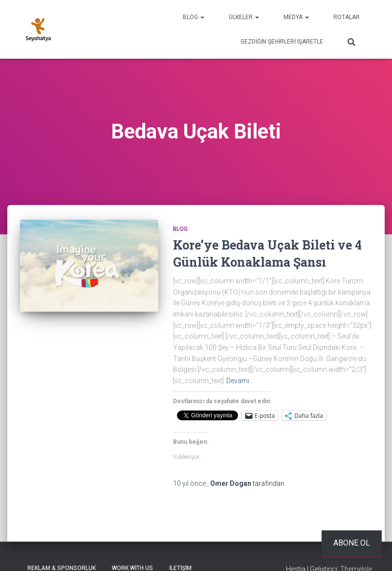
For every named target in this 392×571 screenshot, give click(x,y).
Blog (194, 17)
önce (190, 483)
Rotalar (347, 17)
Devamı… (240, 381)
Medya (296, 17)
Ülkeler (244, 17)
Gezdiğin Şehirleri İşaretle (282, 42)
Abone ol (352, 543)
